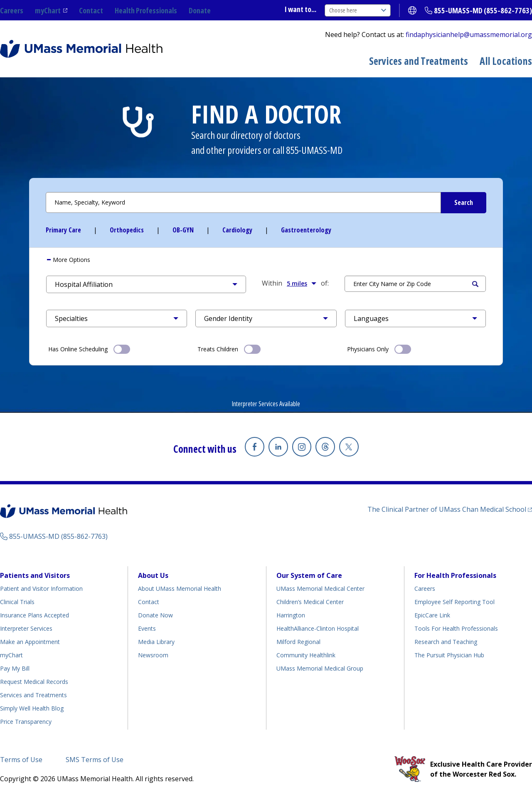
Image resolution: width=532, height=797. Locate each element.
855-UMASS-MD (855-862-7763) (483, 10)
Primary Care (63, 230)
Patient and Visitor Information (41, 588)
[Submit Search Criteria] (463, 203)
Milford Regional (298, 642)
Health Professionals (146, 10)
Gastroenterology (306, 230)
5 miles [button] (302, 283)
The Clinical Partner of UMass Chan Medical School (447, 509)
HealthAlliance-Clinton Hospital (318, 628)
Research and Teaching (446, 642)
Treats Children (229, 348)
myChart (48, 10)
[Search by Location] (415, 284)
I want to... (300, 9)
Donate (200, 10)
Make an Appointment (30, 642)
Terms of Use (21, 760)
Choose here (358, 10)
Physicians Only (379, 348)
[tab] (266, 260)
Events (147, 628)
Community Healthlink (306, 655)
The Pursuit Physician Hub (449, 655)
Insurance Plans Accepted (34, 615)
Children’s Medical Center (310, 602)
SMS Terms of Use (95, 760)
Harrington (291, 615)
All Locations (506, 61)
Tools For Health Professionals (456, 628)
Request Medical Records (34, 682)
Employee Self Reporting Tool (454, 602)
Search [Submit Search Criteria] (475, 284)
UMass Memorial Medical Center (320, 588)
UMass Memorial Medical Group (320, 668)
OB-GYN (183, 230)
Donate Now (155, 615)
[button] (146, 284)
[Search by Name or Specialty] (266, 202)
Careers (12, 10)
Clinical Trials (17, 602)
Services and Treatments (419, 61)
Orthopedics (127, 230)
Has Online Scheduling (89, 348)
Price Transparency (26, 722)
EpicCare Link (432, 615)
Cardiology (237, 230)
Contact (91, 10)
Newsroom (153, 655)
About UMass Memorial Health (180, 588)
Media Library (156, 642)
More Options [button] (71, 260)
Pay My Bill (15, 668)
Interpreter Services (26, 628)
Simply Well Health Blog (32, 708)
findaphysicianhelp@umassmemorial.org (469, 35)
